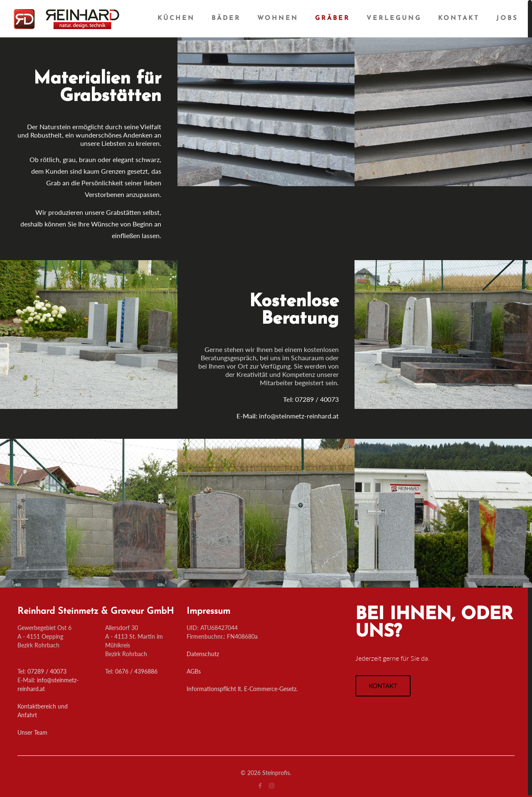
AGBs (194, 671)
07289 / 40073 (47, 671)
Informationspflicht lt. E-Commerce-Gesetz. (242, 689)
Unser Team (32, 732)
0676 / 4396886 (136, 671)
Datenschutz (203, 654)
